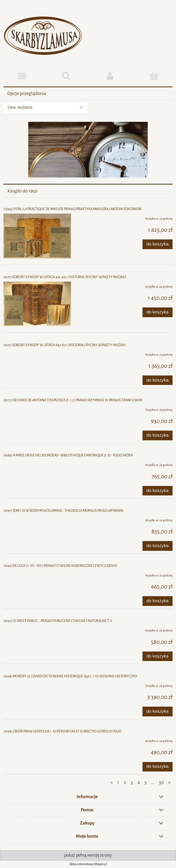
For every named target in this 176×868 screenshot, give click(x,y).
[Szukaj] (66, 76)
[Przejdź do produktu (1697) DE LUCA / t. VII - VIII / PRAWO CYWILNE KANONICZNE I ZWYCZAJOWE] (37, 574)
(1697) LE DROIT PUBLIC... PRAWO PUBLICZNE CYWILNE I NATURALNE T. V (58, 621)
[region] (88, 150)
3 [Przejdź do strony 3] (132, 782)
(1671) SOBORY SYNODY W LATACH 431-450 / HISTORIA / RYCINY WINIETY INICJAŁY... (66, 277)
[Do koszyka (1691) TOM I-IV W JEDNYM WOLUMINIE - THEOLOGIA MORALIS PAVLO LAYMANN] (158, 546)
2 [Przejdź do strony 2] (125, 782)
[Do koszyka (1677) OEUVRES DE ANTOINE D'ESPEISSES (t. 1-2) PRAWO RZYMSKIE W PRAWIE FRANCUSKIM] (158, 435)
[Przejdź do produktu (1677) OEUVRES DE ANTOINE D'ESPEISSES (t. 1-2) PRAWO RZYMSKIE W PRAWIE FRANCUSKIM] (37, 409)
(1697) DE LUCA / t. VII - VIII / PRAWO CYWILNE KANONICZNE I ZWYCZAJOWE (60, 566)
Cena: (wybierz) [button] (20, 107)
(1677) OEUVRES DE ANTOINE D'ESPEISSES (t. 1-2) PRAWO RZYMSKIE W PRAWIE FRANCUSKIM (73, 400)
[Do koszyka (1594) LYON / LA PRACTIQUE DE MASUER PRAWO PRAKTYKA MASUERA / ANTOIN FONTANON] (158, 244)
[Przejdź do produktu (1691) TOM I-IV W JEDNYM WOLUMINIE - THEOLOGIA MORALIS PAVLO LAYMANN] (37, 519)
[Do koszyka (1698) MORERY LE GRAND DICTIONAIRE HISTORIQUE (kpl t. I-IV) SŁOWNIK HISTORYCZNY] (158, 711)
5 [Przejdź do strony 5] (146, 782)
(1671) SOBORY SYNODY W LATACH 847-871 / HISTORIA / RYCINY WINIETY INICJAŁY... (66, 345)
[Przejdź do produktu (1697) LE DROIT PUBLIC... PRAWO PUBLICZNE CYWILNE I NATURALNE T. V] (37, 629)
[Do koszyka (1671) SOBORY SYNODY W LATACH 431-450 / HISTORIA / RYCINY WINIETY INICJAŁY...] (158, 312)
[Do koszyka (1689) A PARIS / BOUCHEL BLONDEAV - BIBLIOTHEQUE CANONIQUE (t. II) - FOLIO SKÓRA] (158, 491)
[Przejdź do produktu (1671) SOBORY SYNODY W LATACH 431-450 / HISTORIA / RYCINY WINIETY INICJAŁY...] (37, 304)
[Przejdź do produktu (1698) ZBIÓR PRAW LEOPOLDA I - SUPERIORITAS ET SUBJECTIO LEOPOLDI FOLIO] (37, 740)
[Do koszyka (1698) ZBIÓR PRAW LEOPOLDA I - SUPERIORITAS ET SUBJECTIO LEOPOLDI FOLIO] (158, 767)
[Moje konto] (110, 76)
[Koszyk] (154, 76)
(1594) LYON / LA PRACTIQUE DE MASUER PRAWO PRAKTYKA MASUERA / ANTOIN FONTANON (72, 209)
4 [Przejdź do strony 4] (139, 782)
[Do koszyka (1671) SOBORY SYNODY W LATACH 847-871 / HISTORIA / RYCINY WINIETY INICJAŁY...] (158, 380)
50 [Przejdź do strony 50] (161, 782)
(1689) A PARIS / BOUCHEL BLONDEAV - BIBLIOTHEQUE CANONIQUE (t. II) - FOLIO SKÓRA (68, 455)
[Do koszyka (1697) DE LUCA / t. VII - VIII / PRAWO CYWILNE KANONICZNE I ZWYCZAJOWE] (158, 601)
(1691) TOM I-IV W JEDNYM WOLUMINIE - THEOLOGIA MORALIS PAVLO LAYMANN (63, 511)
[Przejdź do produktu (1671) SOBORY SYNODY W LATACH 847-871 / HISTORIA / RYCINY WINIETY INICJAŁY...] (37, 354)
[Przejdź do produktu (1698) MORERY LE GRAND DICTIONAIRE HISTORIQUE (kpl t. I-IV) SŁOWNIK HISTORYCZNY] (37, 685)
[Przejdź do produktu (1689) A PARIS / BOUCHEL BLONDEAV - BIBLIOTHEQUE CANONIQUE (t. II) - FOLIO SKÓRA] (37, 464)
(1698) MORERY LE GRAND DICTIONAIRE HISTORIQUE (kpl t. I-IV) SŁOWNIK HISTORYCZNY (70, 676)
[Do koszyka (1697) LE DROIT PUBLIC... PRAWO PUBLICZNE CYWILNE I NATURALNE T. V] (158, 656)
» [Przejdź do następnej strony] (169, 782)
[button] (22, 76)
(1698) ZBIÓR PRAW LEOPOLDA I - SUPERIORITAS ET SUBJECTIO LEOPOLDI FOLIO (62, 731)
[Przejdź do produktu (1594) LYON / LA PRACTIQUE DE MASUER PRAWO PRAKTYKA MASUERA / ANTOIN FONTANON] (37, 236)
